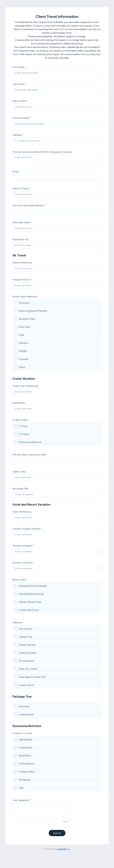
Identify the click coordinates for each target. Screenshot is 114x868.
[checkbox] (57, 303)
